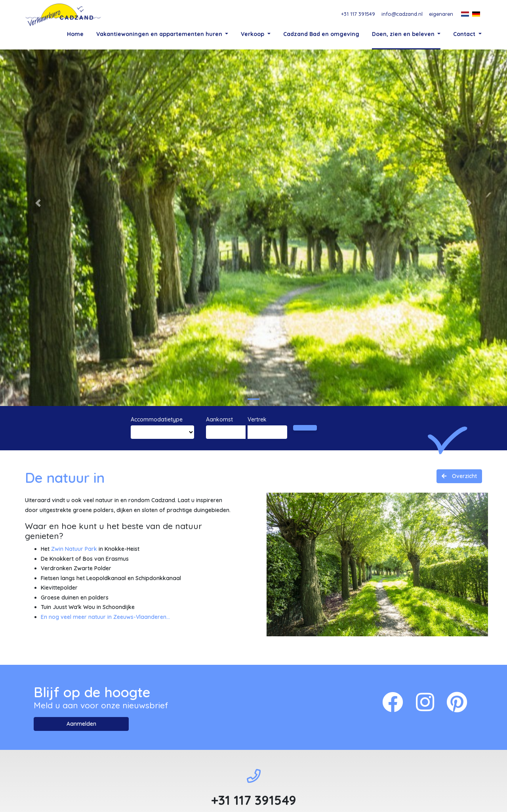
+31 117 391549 (358, 14)
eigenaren (441, 14)
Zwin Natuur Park (74, 592)
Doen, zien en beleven (404, 34)
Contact (465, 34)
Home (75, 34)
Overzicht (464, 520)
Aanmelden (81, 767)
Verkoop (253, 34)
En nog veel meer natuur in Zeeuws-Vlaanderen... (105, 660)
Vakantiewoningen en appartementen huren (160, 34)
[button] (38, 247)
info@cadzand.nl (402, 14)
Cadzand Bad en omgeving (321, 34)
